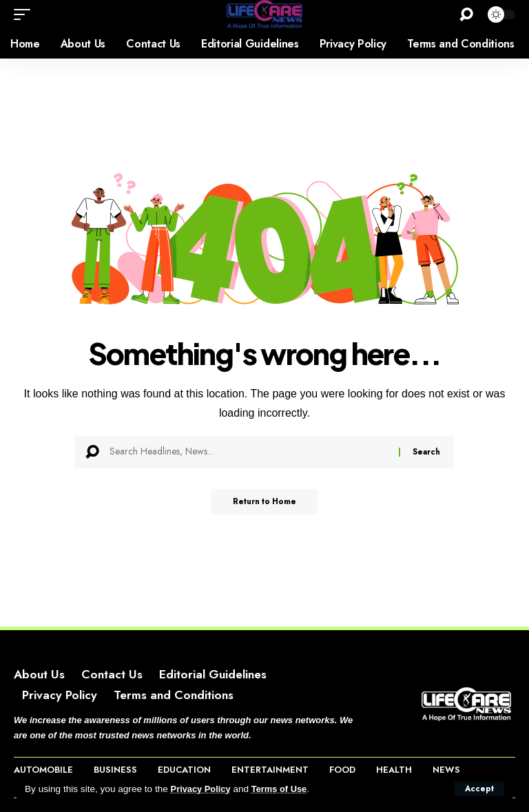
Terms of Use (284, 789)
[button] (479, 789)
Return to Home (265, 503)
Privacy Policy (203, 789)
